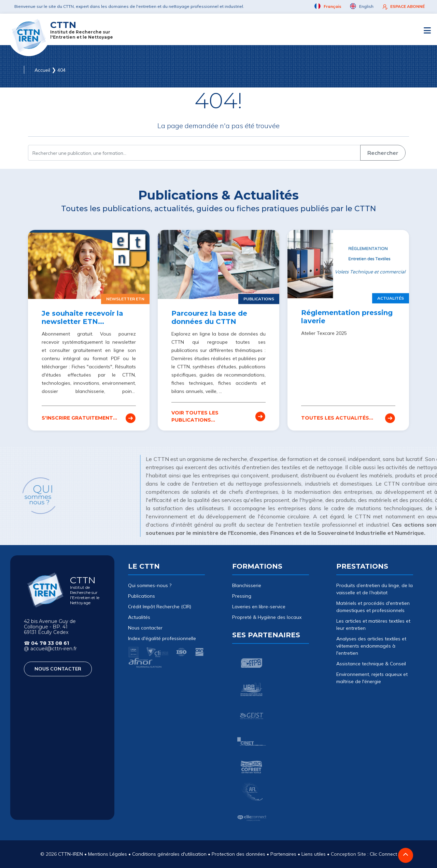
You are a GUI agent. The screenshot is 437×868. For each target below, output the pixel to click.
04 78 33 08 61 (50, 643)
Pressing (242, 596)
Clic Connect (383, 854)
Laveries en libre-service (259, 607)
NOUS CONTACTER (58, 669)
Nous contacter (145, 628)
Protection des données (238, 854)
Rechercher (383, 153)
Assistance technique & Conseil (371, 664)
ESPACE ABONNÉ (403, 7)
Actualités (139, 617)
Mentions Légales (108, 854)
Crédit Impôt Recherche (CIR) (160, 607)
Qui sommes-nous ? (150, 585)
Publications (142, 596)
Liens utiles (314, 854)
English (362, 6)
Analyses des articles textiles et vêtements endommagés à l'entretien (371, 646)
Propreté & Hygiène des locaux (267, 617)
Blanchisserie (247, 585)
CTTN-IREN (71, 854)
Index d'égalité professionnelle (162, 638)
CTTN (82, 30)
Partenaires (283, 854)
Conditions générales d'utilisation (169, 854)
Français (328, 6)
